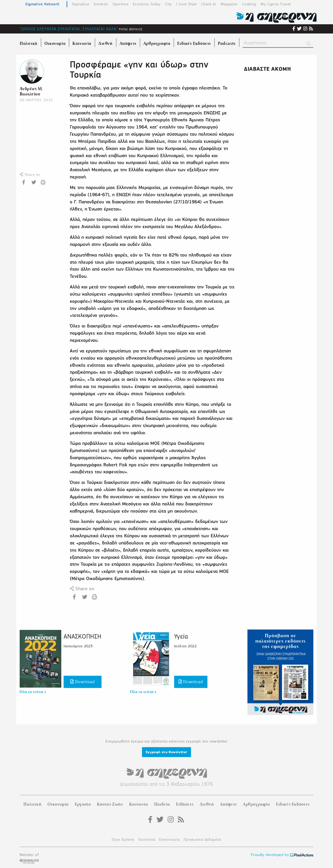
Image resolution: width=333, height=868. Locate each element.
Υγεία (181, 636)
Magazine (229, 4)
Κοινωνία (139, 804)
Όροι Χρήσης (123, 839)
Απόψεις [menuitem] (128, 43)
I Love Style (186, 4)
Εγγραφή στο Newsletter (166, 752)
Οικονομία (58, 804)
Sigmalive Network (42, 4)
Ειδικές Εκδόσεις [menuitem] (194, 43)
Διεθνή (207, 804)
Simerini (101, 4)
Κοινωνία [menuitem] (82, 43)
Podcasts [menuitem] (227, 43)
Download (82, 682)
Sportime (120, 4)
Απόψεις (228, 804)
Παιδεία (162, 804)
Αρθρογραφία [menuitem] (157, 43)
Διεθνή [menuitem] (105, 43)
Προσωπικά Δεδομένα (202, 839)
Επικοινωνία (170, 839)
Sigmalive (80, 4)
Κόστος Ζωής (110, 804)
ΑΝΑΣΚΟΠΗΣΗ (83, 636)
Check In (209, 4)
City (168, 4)
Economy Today (147, 4)
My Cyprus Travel (276, 4)
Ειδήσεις (185, 804)
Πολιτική (32, 804)
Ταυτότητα (147, 839)
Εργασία (83, 804)
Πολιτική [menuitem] (29, 43)
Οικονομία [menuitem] (55, 43)
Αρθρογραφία (256, 804)
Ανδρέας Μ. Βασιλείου (31, 91)
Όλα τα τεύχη (33, 692)
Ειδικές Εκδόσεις (293, 804)
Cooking (249, 4)
